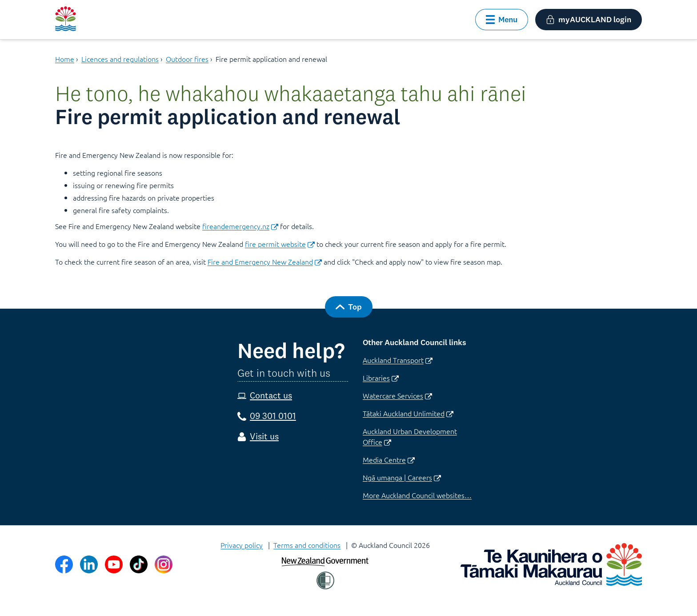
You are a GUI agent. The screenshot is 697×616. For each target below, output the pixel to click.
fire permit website (280, 244)
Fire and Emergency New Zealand (265, 262)
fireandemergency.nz (240, 226)
